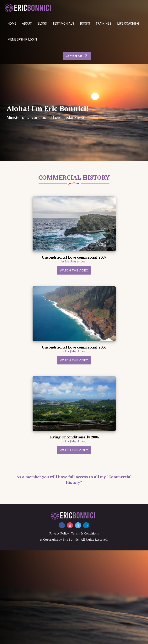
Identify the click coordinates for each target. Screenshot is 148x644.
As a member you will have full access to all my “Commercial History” (74, 480)
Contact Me (76, 56)
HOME (12, 24)
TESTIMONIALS (63, 24)
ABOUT (27, 24)
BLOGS (42, 24)
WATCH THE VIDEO (74, 270)
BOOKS (85, 24)
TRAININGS (104, 24)
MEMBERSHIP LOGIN (22, 39)
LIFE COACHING (128, 24)
